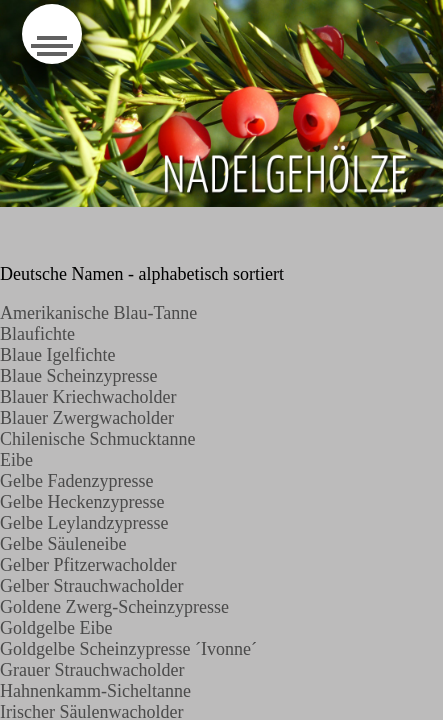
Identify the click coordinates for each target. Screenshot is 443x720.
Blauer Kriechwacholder (88, 397)
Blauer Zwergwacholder (87, 418)
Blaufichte (37, 334)
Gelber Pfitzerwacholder (88, 565)
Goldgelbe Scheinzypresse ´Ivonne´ (128, 649)
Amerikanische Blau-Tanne (98, 313)
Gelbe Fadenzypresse (76, 481)
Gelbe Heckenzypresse (82, 502)
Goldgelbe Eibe (56, 628)
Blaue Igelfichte (57, 355)
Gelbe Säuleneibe (63, 544)
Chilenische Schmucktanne (97, 439)
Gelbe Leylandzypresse (84, 523)
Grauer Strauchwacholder (92, 670)
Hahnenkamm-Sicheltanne (95, 691)
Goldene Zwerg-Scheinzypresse (114, 607)
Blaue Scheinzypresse (81, 376)
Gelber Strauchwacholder (91, 586)
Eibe (16, 460)
